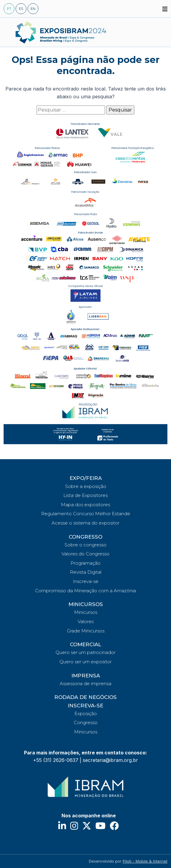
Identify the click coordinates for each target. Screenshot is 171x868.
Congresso (86, 722)
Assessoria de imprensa (85, 684)
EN (33, 9)
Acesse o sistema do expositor (85, 523)
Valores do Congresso (85, 554)
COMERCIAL (85, 644)
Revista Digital (86, 572)
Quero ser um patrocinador (85, 652)
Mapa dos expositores (85, 505)
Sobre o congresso (85, 545)
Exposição (86, 713)
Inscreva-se (86, 581)
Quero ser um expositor (85, 662)
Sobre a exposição (86, 486)
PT (9, 9)
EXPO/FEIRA (86, 478)
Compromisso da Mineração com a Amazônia (85, 591)
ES (21, 9)
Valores (86, 621)
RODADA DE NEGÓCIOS (85, 697)
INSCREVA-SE (85, 706)
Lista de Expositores (85, 495)
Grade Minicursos (86, 631)
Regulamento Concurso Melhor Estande (86, 514)
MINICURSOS (86, 604)
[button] (165, 9)
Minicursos (86, 612)
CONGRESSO (85, 537)
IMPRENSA (86, 676)
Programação (85, 563)
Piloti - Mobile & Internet (145, 861)
